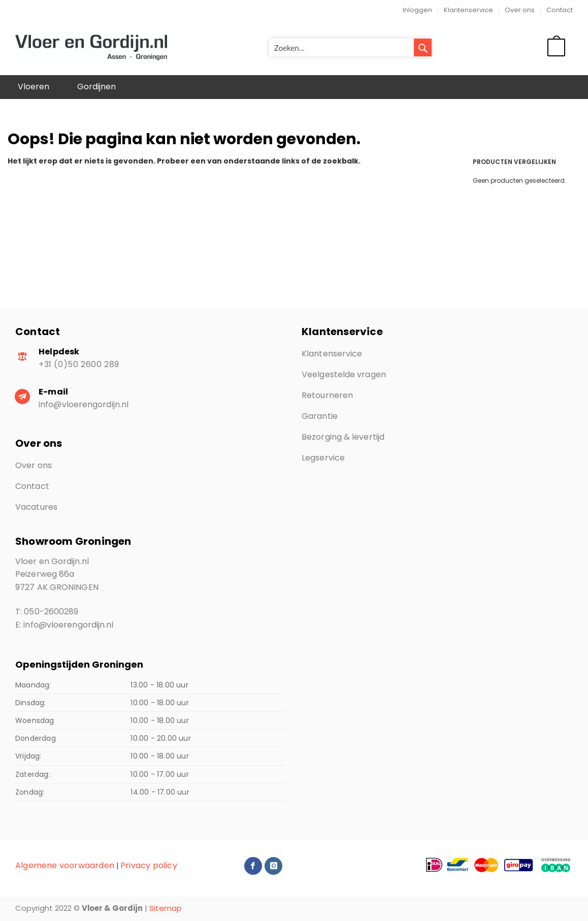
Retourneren (327, 395)
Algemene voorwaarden (65, 865)
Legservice (323, 458)
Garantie (320, 416)
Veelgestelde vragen (344, 374)
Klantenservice (468, 10)
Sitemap (166, 908)
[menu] (294, 87)
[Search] (423, 47)
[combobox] (350, 47)
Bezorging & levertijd (343, 437)
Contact (560, 10)
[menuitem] (34, 87)
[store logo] (91, 48)
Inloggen (417, 10)
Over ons (520, 10)
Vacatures (36, 507)
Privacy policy (149, 865)
